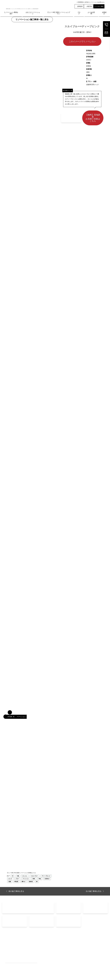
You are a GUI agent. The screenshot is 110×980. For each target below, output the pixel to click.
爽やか (24, 882)
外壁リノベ (9, 951)
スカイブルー (35, 876)
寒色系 (16, 882)
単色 (34, 879)
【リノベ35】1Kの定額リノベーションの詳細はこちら (21, 873)
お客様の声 (39, 951)
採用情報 (93, 948)
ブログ (73, 945)
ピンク (10, 879)
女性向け (47, 879)
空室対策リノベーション (79, 951)
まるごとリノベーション (13, 945)
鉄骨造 (31, 882)
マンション (26, 879)
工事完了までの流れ (42, 954)
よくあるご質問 (41, 948)
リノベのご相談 (99, 6)
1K (13, 876)
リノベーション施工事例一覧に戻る (32, 19)
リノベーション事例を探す (44, 945)
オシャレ (25, 876)
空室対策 (74, 948)
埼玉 (40, 879)
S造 (18, 876)
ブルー (18, 879)
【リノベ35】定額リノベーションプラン (19, 948)
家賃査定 (60, 951)
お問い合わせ (61, 945)
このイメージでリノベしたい (82, 41)
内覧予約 (88, 6)
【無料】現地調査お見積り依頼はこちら (93, 118)
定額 (10, 882)
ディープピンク (46, 876)
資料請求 (79, 6)
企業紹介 (93, 945)
